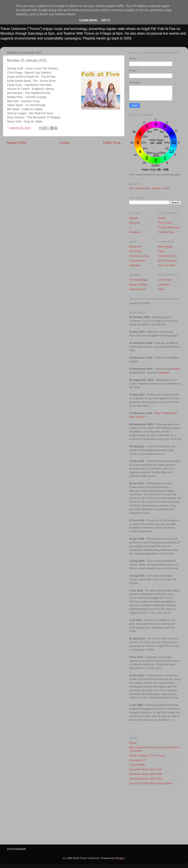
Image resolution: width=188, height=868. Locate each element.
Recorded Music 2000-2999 (146, 774)
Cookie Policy (166, 232)
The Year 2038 (167, 265)
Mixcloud (134, 223)
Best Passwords (168, 261)
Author (162, 218)
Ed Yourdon (165, 280)
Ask (132, 188)
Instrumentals (137, 261)
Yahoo (166, 188)
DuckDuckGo (143, 188)
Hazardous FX (138, 289)
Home (64, 143)
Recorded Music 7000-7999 (146, 779)
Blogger (120, 858)
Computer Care (167, 256)
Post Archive (166, 223)
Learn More (88, 20)
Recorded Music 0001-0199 (146, 769)
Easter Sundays (139, 284)
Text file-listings (138, 280)
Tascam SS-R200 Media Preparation (151, 783)
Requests (135, 265)
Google (156, 188)
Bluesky (134, 218)
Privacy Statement (169, 227)
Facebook (135, 232)
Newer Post (16, 143)
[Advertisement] (155, 816)
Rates (162, 251)
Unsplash (164, 284)
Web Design (165, 247)
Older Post (112, 143)
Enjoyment (136, 247)
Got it (106, 20)
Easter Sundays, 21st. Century (147, 755)
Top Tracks (136, 251)
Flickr (161, 289)
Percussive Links (139, 256)
